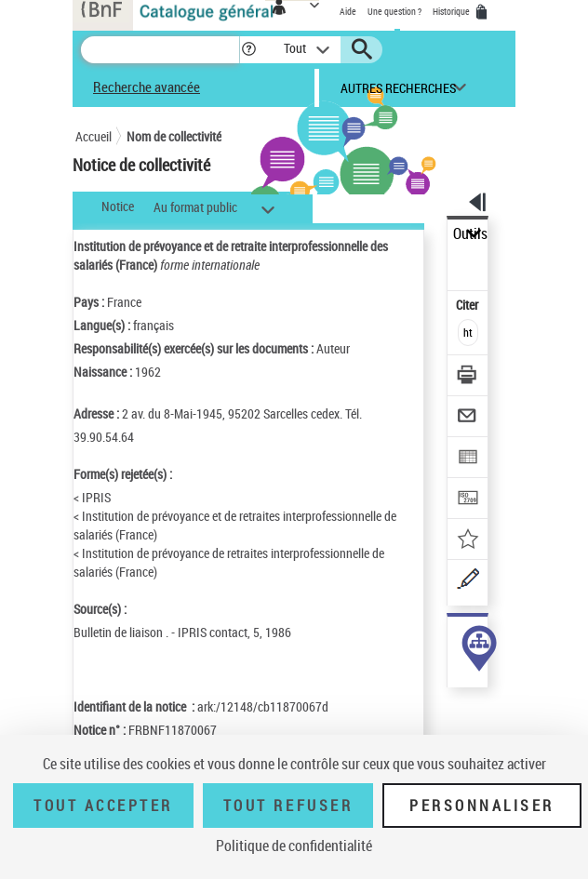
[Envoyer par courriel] (468, 418)
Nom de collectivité (174, 136)
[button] (249, 50)
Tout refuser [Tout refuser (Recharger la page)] (288, 806)
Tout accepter (103, 806)
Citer (468, 305)
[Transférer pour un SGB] (468, 500)
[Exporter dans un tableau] (468, 459)
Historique (452, 11)
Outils (470, 234)
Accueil (94, 136)
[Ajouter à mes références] (468, 541)
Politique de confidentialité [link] (294, 846)
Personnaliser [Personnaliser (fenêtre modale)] (482, 806)
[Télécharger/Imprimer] (468, 377)
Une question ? (394, 11)
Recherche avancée (147, 87)
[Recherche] (160, 50)
